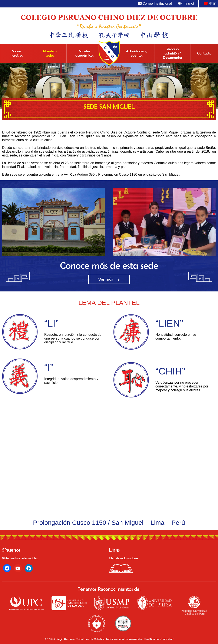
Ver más (106, 279)
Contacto (204, 53)
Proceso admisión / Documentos (173, 53)
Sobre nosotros (17, 53)
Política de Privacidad (159, 639)
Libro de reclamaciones (123, 558)
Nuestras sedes (50, 53)
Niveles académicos (85, 53)
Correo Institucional (155, 4)
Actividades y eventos (137, 53)
